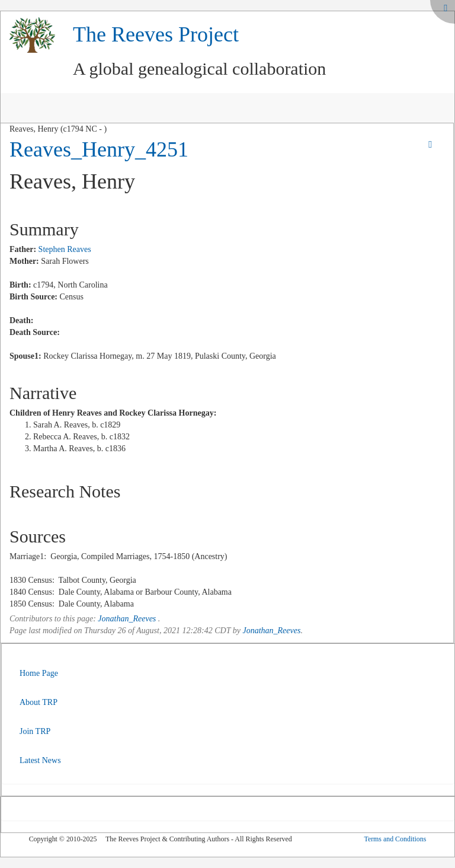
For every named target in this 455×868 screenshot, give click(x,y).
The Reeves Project (156, 34)
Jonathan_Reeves (127, 619)
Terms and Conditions (395, 839)
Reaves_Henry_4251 (99, 149)
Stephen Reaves (65, 249)
